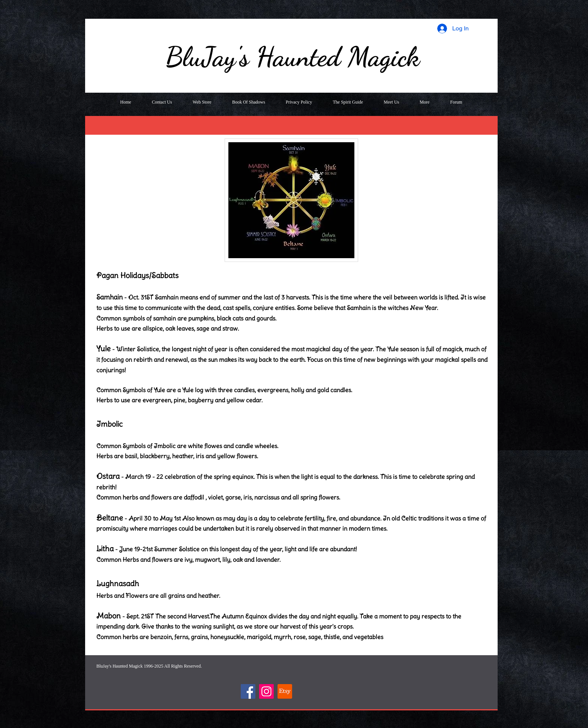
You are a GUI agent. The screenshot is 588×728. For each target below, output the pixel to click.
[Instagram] (266, 691)
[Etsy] (285, 691)
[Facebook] (248, 691)
